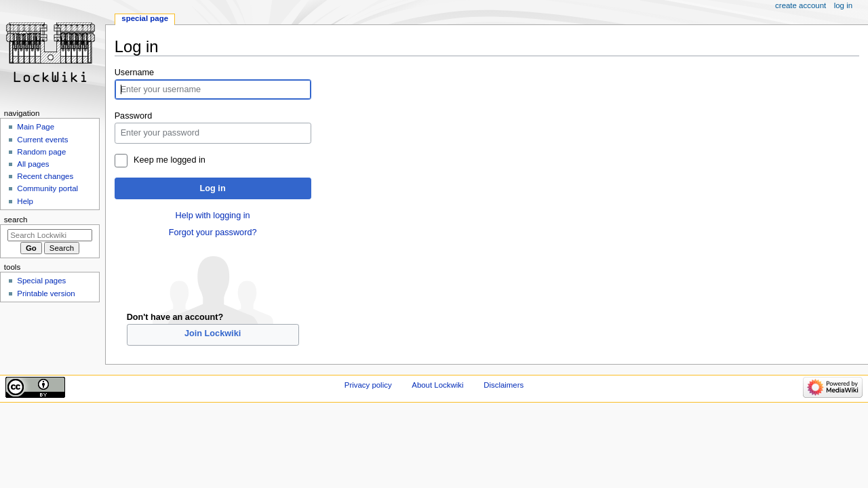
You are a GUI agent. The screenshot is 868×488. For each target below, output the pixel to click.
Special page (145, 18)
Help (25, 201)
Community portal (47, 188)
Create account (801, 5)
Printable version (46, 293)
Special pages (41, 281)
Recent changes (45, 176)
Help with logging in (213, 216)
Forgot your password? (213, 232)
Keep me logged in (170, 160)
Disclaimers (504, 385)
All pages (33, 164)
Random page (41, 152)
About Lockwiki (437, 385)
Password (134, 116)
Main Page (36, 127)
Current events (42, 140)
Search (16, 220)
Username (135, 73)
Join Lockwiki (213, 333)
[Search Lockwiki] (50, 235)
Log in (213, 188)
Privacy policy (368, 385)
